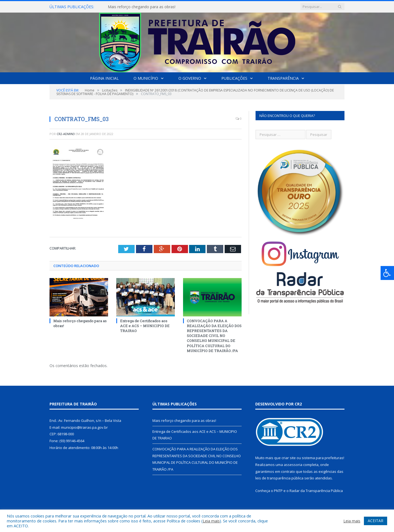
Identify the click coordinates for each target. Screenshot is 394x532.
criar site (289, 458)
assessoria (293, 465)
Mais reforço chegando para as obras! (142, 7)
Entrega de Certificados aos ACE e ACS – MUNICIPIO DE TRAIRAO (145, 325)
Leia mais (211, 521)
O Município (146, 78)
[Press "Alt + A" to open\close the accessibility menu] (387, 273)
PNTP (278, 491)
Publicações (234, 78)
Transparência (283, 78)
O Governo (190, 78)
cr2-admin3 (66, 134)
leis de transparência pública (279, 478)
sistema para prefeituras (323, 458)
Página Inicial (104, 78)
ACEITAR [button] (376, 521)
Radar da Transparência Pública (316, 491)
